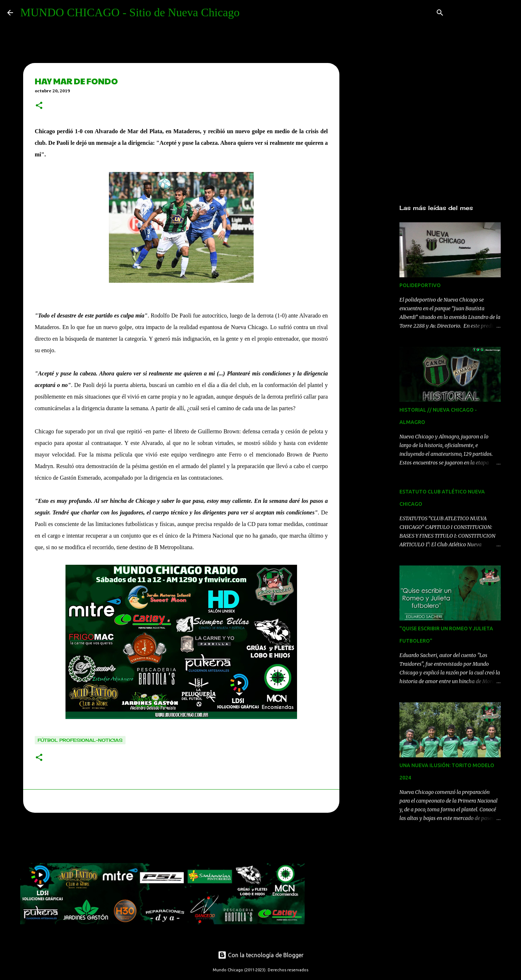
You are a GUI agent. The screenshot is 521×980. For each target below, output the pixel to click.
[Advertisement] (152, 840)
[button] (39, 106)
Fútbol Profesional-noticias (80, 740)
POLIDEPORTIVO (420, 285)
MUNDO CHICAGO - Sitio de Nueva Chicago (130, 12)
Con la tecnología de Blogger (261, 955)
